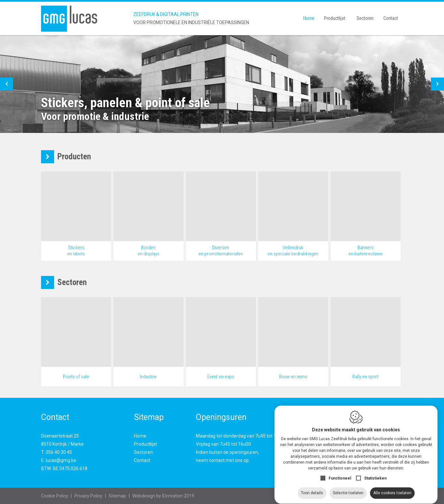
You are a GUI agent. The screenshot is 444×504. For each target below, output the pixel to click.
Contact (391, 18)
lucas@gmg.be (61, 460)
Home (309, 18)
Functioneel (340, 472)
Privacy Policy (88, 496)
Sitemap (117, 496)
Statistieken (375, 472)
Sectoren (365, 18)
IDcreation (158, 496)
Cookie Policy (55, 496)
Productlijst (335, 18)
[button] (7, 84)
